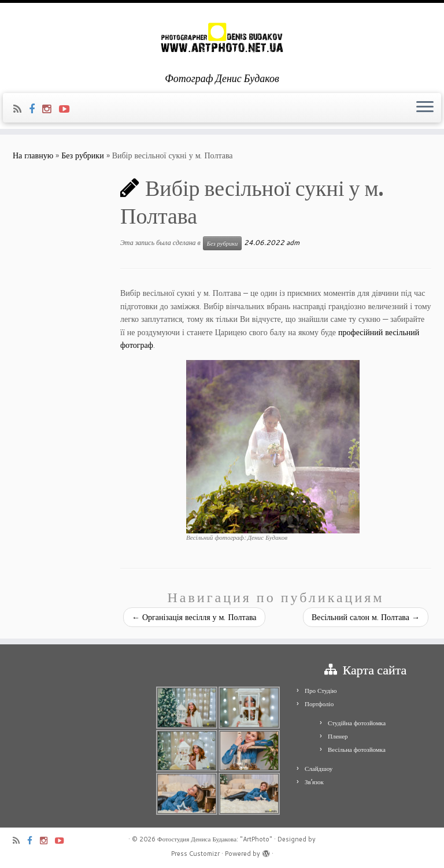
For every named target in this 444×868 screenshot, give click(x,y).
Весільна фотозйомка (357, 750)
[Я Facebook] (36, 109)
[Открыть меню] (425, 108)
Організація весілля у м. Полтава (194, 617)
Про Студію (321, 691)
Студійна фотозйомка (357, 723)
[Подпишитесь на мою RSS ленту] (21, 109)
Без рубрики (83, 155)
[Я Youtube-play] (68, 109)
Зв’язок (314, 782)
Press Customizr (195, 854)
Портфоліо (319, 704)
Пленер (338, 736)
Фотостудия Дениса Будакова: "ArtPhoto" (215, 839)
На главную (33, 155)
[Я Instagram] (51, 109)
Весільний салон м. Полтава (366, 617)
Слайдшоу (319, 769)
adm (293, 242)
